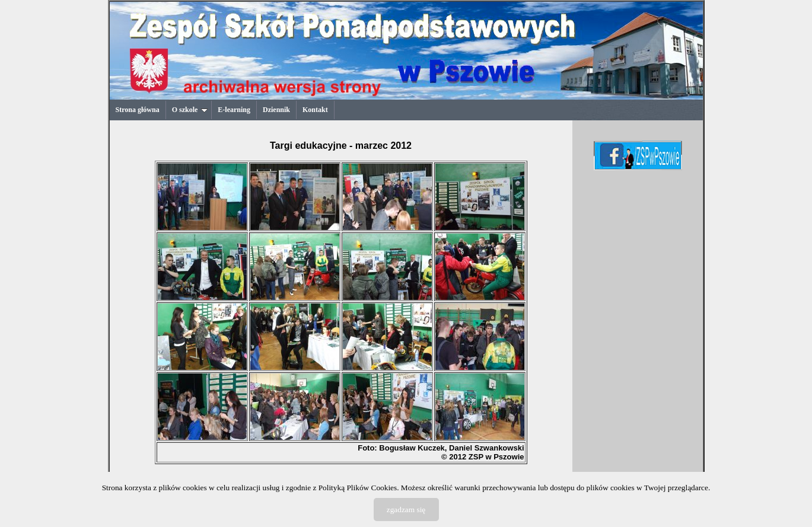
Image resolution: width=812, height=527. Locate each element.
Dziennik (276, 110)
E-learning (234, 110)
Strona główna (138, 110)
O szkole (190, 110)
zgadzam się (406, 510)
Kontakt (315, 110)
